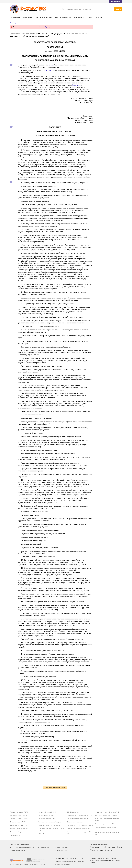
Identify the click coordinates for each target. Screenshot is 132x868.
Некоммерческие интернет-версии (21, 17)
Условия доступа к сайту (63, 865)
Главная (12, 23)
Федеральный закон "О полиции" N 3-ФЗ (108, 812)
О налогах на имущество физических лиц (80, 825)
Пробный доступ (79, 17)
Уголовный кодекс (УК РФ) (19, 825)
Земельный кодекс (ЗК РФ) (47, 812)
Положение (46, 71)
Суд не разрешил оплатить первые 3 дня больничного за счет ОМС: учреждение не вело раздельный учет (108, 66)
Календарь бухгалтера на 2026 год (107, 824)
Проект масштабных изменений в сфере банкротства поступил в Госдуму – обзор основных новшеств (108, 56)
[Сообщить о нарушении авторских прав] (36, 860)
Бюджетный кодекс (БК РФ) (19, 829)
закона (51, 65)
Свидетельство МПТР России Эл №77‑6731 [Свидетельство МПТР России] (69, 859)
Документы (19, 23)
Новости (90, 17)
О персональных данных (75, 822)
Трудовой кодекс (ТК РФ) (18, 822)
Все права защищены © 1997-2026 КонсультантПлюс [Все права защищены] (27, 865)
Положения (76, 85)
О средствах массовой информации (78, 829)
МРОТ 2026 (42, 834)
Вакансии (99, 17)
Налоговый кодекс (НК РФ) (19, 819)
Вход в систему (115, 1)
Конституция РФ (15, 835)
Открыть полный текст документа (55, 788)
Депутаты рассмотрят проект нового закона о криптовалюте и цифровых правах (108, 46)
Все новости (100, 72)
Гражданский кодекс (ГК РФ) (19, 812)
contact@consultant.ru (17, 850)
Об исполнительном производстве (78, 819)
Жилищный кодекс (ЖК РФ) (19, 815)
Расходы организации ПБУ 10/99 (106, 815)
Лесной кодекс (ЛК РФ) (46, 815)
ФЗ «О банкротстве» (74, 812)
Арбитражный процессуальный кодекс (23, 832)
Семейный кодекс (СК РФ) (47, 819)
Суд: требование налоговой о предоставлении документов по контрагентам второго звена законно (108, 36)
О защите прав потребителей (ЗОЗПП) (79, 815)
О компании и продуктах (44, 17)
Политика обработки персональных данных (70, 862)
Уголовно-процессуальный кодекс (50, 825)
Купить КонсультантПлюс (63, 17)
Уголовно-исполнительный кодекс (50, 822)
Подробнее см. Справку (43, 27)
